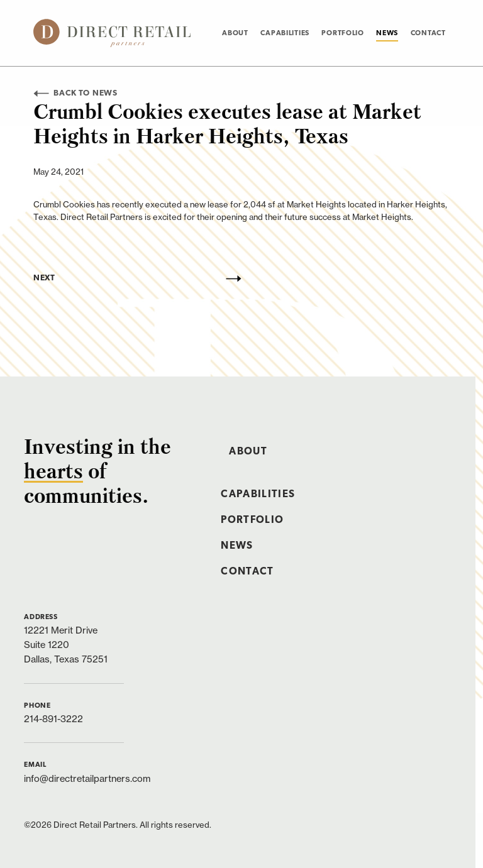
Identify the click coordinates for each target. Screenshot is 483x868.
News (387, 33)
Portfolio (342, 33)
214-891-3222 (53, 719)
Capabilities (285, 33)
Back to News (75, 93)
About (235, 33)
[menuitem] (235, 33)
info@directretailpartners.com (87, 778)
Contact (428, 33)
